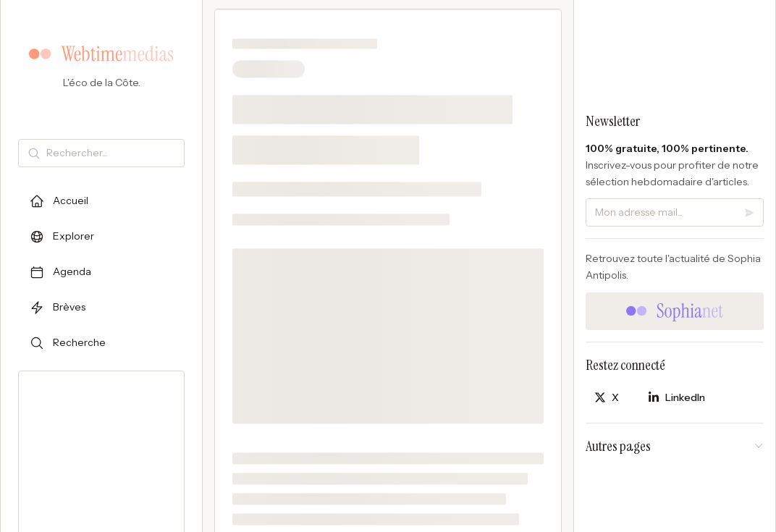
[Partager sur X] (607, 398)
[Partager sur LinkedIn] (676, 398)
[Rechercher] (112, 153)
